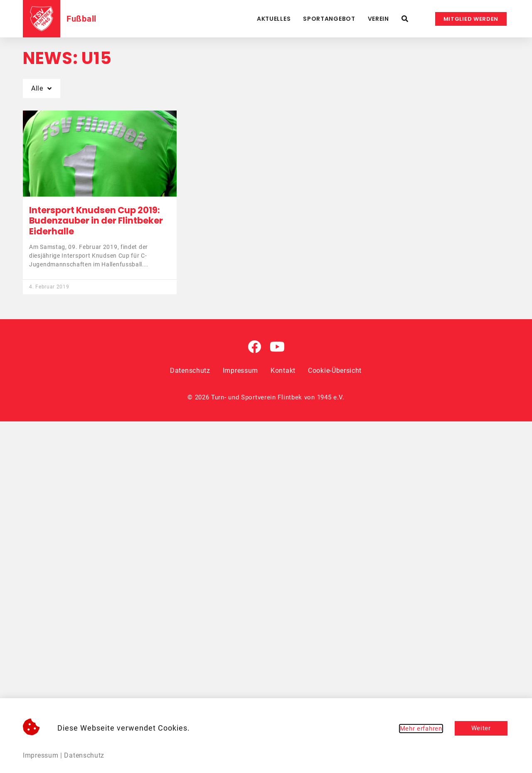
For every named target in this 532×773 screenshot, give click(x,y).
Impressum (240, 370)
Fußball (81, 19)
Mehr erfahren (421, 729)
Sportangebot (329, 19)
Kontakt (283, 370)
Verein (378, 19)
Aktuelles (274, 19)
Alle (42, 89)
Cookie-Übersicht (335, 370)
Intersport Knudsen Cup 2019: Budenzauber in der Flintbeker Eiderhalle (96, 220)
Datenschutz (190, 370)
